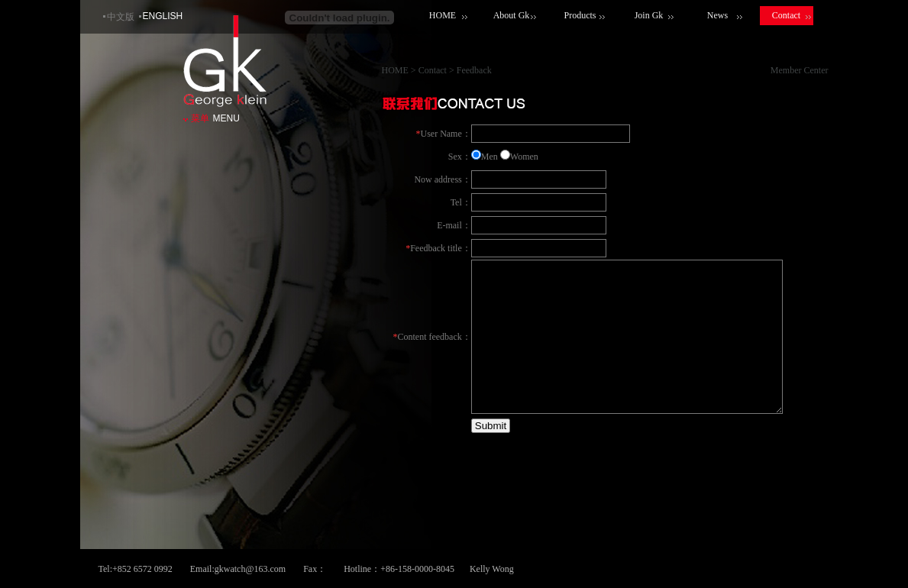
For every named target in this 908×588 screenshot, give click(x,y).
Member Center (800, 70)
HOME (443, 15)
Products (580, 15)
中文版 (121, 17)
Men (490, 157)
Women (524, 157)
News (717, 15)
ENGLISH (163, 16)
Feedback (474, 70)
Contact (786, 15)
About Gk (512, 15)
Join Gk (649, 15)
